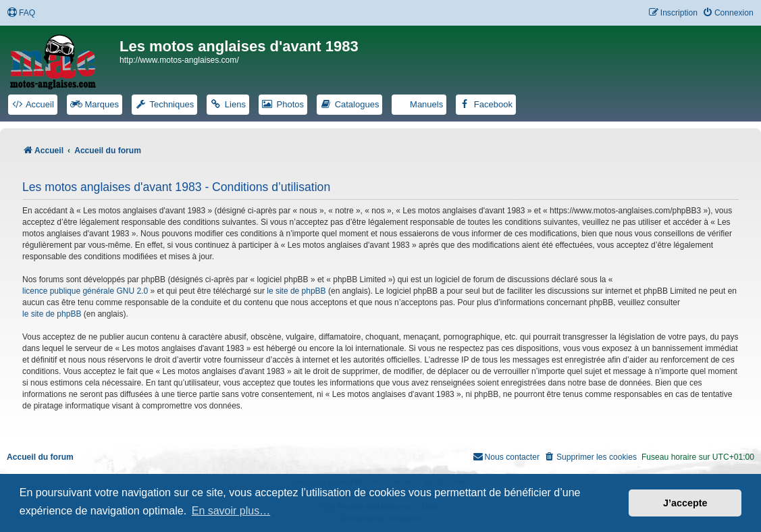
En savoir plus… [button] (231, 511)
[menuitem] (21, 13)
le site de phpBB (296, 291)
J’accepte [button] (685, 503)
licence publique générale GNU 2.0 (85, 291)
